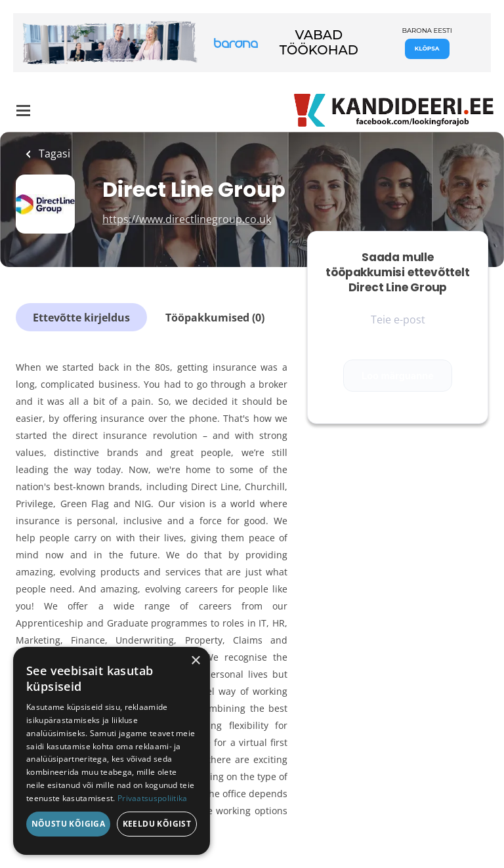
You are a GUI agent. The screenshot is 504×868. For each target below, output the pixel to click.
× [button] (195, 661)
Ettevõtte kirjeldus (81, 318)
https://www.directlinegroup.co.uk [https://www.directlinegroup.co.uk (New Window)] (187, 219)
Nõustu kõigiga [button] (69, 824)
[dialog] (112, 751)
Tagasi (53, 154)
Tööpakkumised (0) (215, 318)
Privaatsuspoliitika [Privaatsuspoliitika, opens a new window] (153, 798)
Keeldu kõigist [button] (157, 824)
